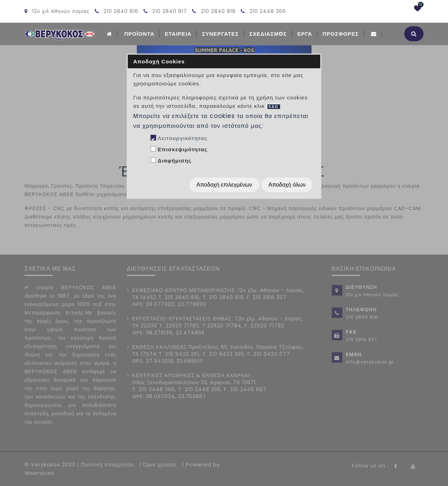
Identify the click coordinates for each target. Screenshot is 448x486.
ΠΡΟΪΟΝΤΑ (139, 34)
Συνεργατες (220, 34)
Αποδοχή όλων (287, 185)
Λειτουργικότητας (182, 138)
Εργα (304, 34)
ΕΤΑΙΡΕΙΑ (178, 34)
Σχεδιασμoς (268, 34)
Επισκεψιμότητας (182, 149)
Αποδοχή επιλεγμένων (224, 185)
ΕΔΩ (274, 107)
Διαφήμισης (174, 161)
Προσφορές (341, 34)
